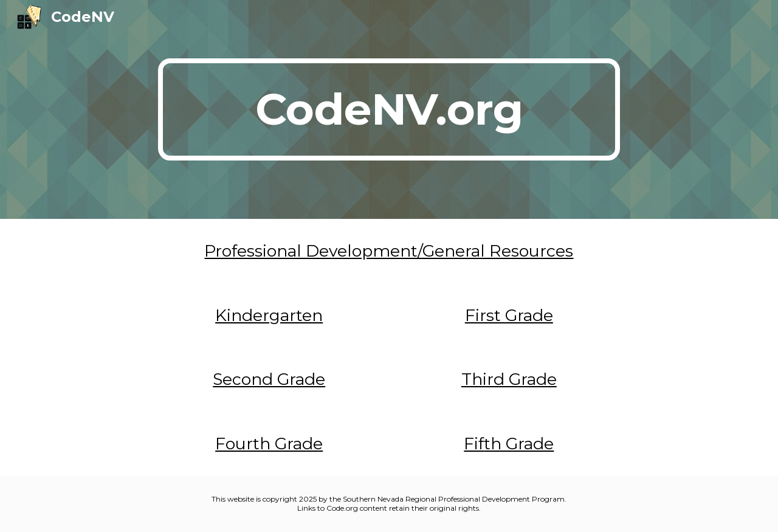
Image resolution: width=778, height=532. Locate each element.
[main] (389, 109)
